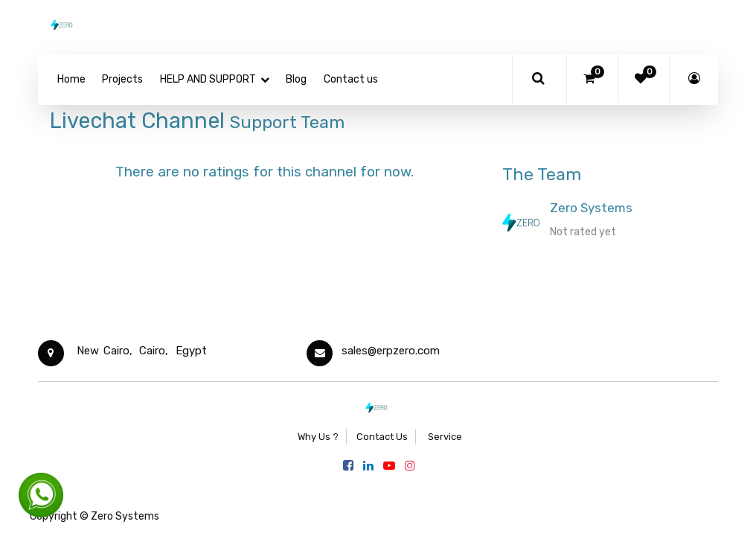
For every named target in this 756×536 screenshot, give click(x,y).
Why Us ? (318, 437)
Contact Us (382, 437)
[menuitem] (71, 80)
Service (444, 437)
